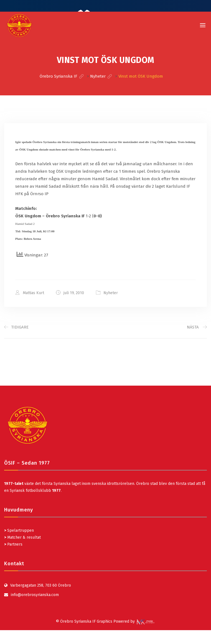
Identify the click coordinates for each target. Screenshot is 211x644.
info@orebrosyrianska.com (35, 595)
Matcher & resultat (22, 537)
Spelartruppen (20, 530)
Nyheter (111, 293)
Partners (13, 544)
